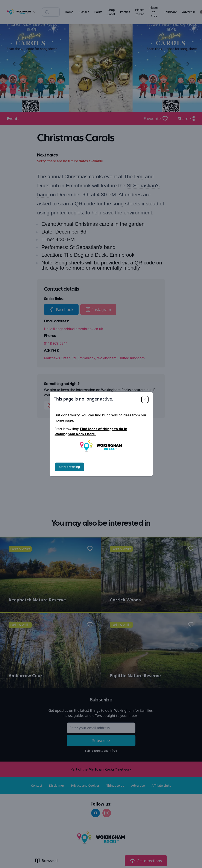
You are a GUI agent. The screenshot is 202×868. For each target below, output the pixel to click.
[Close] (145, 399)
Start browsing (70, 467)
